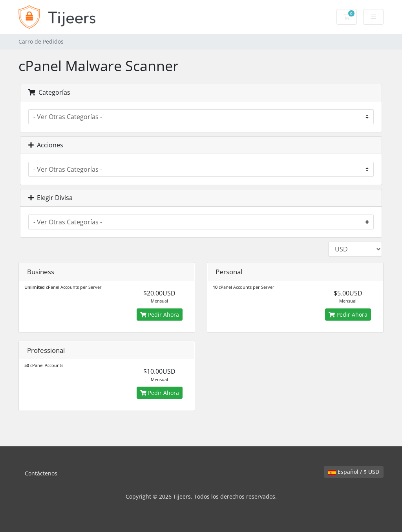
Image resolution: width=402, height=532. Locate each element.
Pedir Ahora (160, 315)
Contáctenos (41, 473)
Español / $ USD (354, 472)
